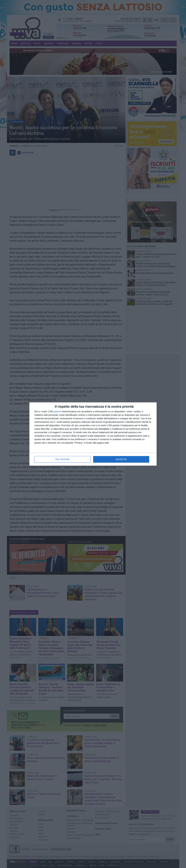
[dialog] (93, 434)
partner (57, 411)
